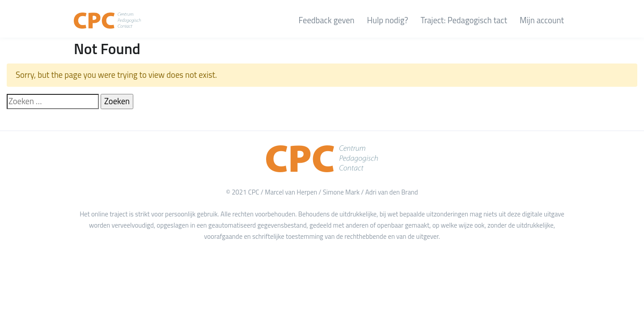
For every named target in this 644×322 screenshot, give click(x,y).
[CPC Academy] (107, 21)
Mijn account (542, 20)
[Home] (322, 159)
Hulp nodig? (388, 20)
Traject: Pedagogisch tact (464, 20)
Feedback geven (327, 20)
